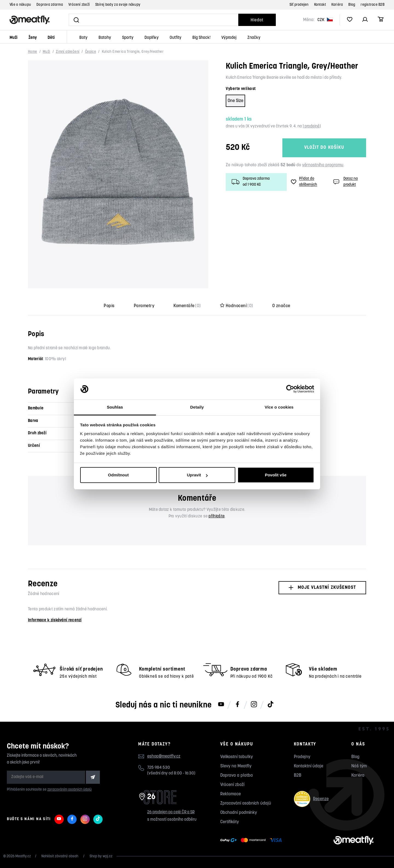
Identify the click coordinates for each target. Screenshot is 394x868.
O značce (281, 306)
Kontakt (320, 5)
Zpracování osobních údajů (246, 803)
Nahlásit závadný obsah (60, 856)
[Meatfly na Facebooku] (237, 705)
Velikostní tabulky (237, 757)
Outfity (176, 38)
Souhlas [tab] (115, 407)
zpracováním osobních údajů (69, 790)
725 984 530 (159, 768)
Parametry (144, 306)
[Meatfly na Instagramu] (254, 705)
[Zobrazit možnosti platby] (252, 840)
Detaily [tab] (197, 407)
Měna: (309, 20)
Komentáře (187, 306)
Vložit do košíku (324, 148)
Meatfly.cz (23, 856)
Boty (83, 38)
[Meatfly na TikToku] (270, 705)
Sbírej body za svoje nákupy (118, 5)
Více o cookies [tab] (279, 407)
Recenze (311, 799)
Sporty (128, 38)
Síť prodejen (299, 5)
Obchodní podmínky (239, 813)
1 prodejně (311, 126)
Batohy (105, 38)
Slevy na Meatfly (236, 766)
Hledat (257, 20)
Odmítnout (118, 475)
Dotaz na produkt (345, 182)
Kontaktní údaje (308, 766)
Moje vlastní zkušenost (322, 588)
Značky (254, 38)
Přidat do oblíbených (304, 182)
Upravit (197, 475)
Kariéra (337, 5)
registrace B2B (373, 5)
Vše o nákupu (20, 5)
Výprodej (229, 38)
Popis (109, 306)
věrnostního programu (323, 165)
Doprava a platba (237, 776)
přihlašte (217, 516)
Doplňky (152, 38)
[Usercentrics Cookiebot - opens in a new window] (290, 389)
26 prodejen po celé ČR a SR (171, 812)
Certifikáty (230, 822)
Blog (352, 5)
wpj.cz (108, 856)
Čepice (91, 52)
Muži (14, 38)
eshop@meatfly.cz (164, 756)
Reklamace (231, 794)
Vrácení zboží (79, 5)
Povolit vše (276, 475)
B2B (298, 776)
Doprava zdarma (50, 5)
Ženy (33, 38)
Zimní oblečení (68, 52)
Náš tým (359, 766)
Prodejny (302, 757)
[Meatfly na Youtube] (221, 705)
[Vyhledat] (153, 20)
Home (33, 52)
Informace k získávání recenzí (55, 620)
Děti (51, 38)
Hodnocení (237, 306)
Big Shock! (201, 38)
